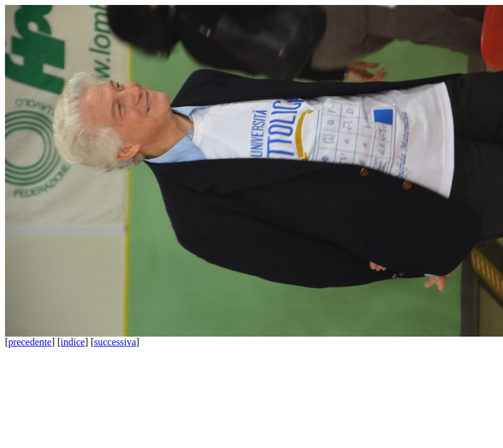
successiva (115, 342)
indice (73, 342)
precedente (30, 342)
